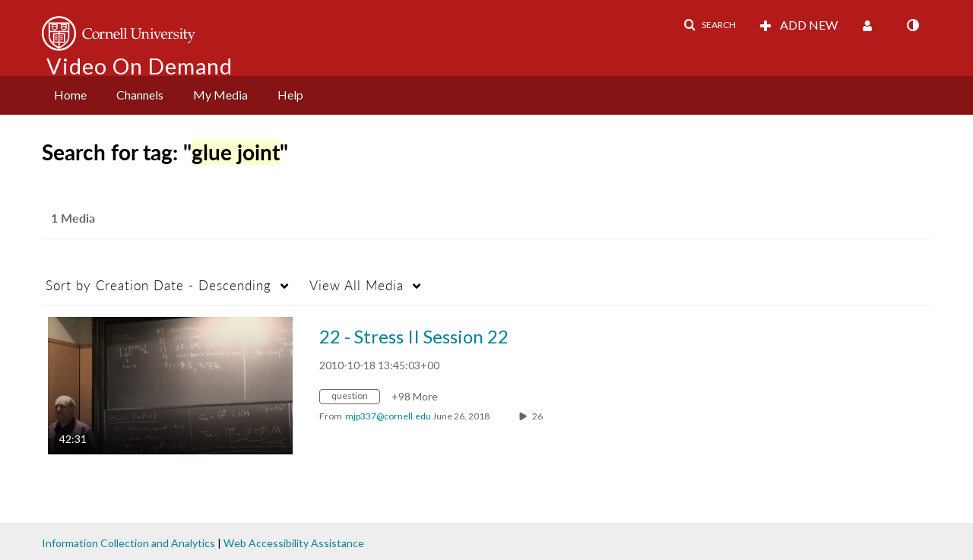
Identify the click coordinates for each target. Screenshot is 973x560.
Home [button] (70, 95)
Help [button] (290, 95)
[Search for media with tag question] (355, 399)
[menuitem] (70, 95)
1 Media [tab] (73, 218)
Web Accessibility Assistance (294, 543)
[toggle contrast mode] (912, 25)
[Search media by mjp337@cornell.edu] (388, 416)
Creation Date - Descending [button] (158, 285)
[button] (710, 25)
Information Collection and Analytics (128, 543)
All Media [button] (357, 285)
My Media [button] (220, 95)
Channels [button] (140, 95)
